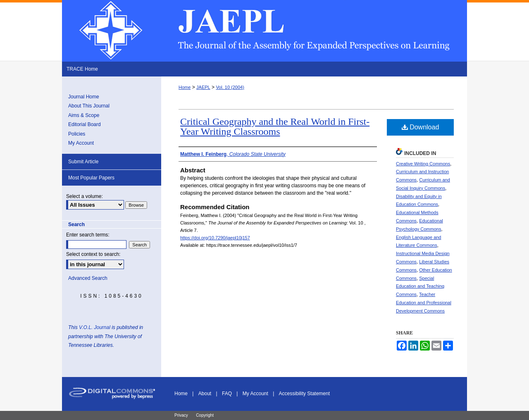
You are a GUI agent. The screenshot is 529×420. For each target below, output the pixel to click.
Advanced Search (88, 278)
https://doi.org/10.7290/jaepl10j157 (215, 238)
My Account (81, 143)
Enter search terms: (88, 235)
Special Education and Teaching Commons (420, 286)
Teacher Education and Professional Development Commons (424, 303)
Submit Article (83, 162)
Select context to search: (93, 254)
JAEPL (203, 87)
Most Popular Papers (91, 178)
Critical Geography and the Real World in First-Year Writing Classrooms (275, 126)
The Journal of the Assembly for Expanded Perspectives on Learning (264, 31)
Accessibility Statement (304, 394)
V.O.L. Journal (95, 327)
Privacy (181, 415)
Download (421, 127)
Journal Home (84, 97)
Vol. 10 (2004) (230, 87)
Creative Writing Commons (423, 164)
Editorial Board (85, 124)
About (205, 394)
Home (185, 87)
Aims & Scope (84, 115)
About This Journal (89, 106)
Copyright (205, 415)
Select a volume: (85, 196)
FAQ (227, 394)
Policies (77, 134)
